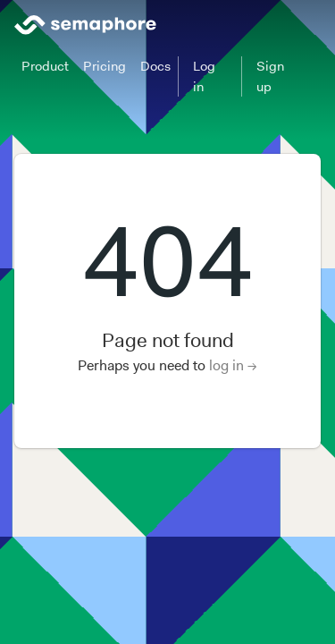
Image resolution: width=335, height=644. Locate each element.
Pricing (105, 66)
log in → (233, 365)
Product (45, 66)
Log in (204, 76)
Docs (155, 66)
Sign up (270, 76)
